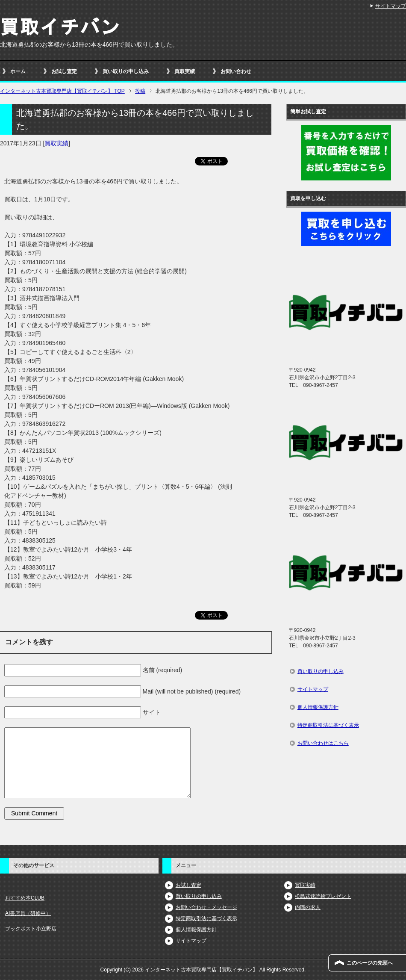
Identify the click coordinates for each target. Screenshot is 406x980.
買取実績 (185, 71)
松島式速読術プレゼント (323, 896)
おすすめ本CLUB (25, 898)
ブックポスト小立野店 (31, 929)
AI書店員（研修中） (28, 913)
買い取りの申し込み (126, 71)
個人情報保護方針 (318, 707)
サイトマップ (313, 689)
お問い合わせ (236, 71)
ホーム (18, 71)
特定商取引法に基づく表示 (328, 725)
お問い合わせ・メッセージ (206, 907)
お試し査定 (64, 71)
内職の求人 (308, 907)
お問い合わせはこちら (323, 743)
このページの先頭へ (370, 963)
